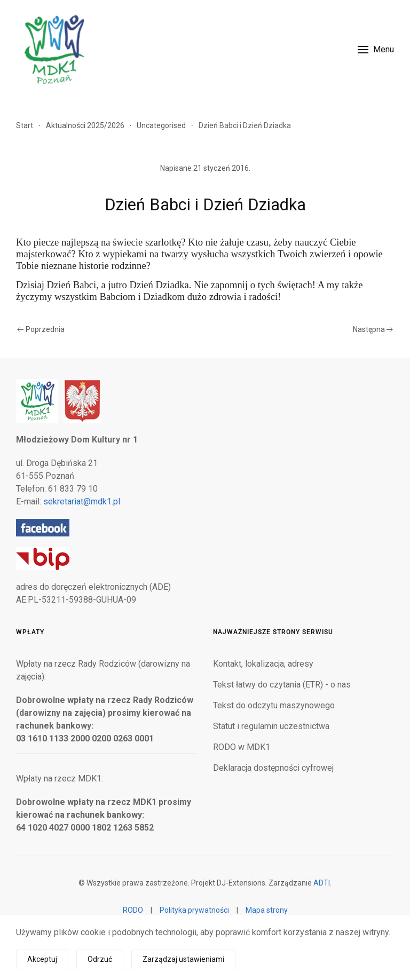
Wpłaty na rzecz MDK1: (60, 779)
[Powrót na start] (53, 49)
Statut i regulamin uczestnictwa (271, 726)
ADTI (322, 883)
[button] (376, 49)
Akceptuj (42, 959)
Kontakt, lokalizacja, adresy (263, 664)
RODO (133, 910)
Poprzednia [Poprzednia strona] (41, 329)
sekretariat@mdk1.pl (82, 501)
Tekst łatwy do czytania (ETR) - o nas (282, 685)
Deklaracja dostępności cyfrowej (273, 768)
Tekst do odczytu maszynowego (274, 705)
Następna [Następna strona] (373, 329)
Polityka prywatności (194, 910)
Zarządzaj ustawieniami (183, 959)
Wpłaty (30, 632)
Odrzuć (100, 959)
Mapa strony (267, 910)
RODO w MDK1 (242, 747)
